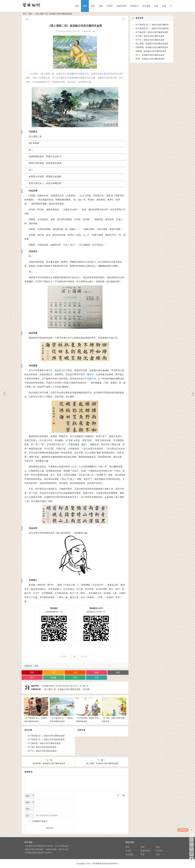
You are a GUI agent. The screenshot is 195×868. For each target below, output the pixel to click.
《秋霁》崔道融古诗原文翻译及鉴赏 (149, 59)
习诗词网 (45, 686)
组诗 (82, 74)
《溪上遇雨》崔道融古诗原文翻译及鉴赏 (151, 44)
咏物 (97, 672)
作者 (156, 6)
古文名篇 (146, 6)
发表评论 (86, 31)
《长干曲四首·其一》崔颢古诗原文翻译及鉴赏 (45, 739)
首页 (77, 6)
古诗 (75, 672)
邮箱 (30, 802)
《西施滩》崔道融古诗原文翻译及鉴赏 (150, 51)
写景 (32, 672)
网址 (28, 809)
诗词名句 (134, 6)
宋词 (93, 6)
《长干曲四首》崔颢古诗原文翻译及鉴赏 (43, 743)
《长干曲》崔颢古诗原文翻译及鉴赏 (41, 747)
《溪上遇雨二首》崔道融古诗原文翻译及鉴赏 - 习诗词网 (66, 689)
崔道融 (70, 74)
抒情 (50, 370)
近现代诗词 (121, 6)
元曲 (101, 6)
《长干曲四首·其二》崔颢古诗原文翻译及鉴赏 (45, 736)
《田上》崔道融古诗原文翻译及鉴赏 (149, 55)
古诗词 (109, 6)
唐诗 (85, 6)
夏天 (106, 74)
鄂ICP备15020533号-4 (109, 864)
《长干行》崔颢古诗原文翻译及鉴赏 (41, 751)
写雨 (87, 379)
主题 (164, 6)
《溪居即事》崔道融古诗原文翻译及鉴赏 (151, 47)
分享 (84, 657)
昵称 (30, 796)
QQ (27, 815)
